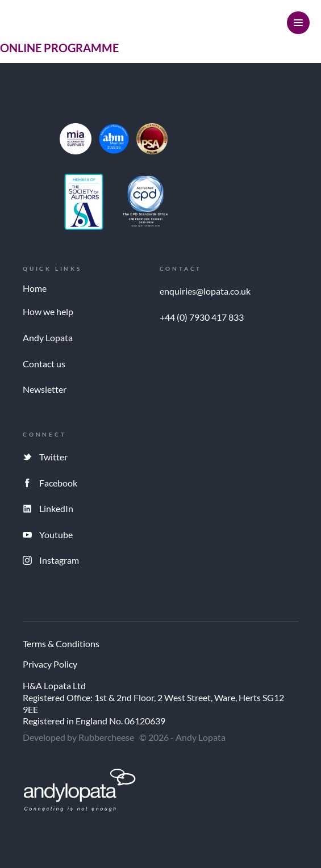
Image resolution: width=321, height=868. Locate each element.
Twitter (53, 457)
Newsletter (45, 389)
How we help (48, 311)
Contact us (44, 364)
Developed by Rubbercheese (78, 737)
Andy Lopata (48, 337)
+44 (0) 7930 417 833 (202, 317)
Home (35, 288)
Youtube (56, 534)
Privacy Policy (50, 664)
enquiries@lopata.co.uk (205, 291)
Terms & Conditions (61, 644)
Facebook (58, 483)
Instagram (59, 560)
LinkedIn (56, 508)
